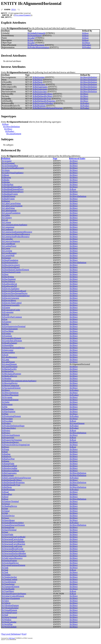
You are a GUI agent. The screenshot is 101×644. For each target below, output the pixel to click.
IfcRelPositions (39, 107)
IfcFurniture (7, 337)
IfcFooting (6, 335)
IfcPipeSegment (9, 413)
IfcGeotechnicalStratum (12, 342)
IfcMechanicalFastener (12, 375)
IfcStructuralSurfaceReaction (14, 557)
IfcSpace (6, 520)
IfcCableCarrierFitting (11, 205)
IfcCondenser (7, 231)
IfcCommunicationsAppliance (15, 226)
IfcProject (6, 432)
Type (55, 160)
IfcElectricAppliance (11, 290)
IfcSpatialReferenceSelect (13, 524)
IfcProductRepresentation (38, 49)
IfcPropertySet (8, 439)
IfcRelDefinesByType (42, 100)
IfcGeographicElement (11, 340)
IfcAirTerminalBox (10, 167)
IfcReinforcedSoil (9, 467)
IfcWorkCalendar (9, 624)
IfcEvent (5, 316)
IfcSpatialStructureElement (13, 527)
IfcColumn (6, 224)
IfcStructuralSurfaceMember (14, 555)
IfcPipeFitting (8, 411)
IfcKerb (5, 356)
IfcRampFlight (8, 465)
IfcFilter (5, 326)
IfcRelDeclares (39, 86)
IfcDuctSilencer (8, 283)
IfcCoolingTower (9, 248)
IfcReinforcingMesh (10, 472)
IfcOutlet (6, 404)
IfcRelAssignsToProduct (43, 105)
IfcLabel (31, 39)
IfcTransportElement (11, 588)
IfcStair (5, 534)
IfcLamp (5, 361)
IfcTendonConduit (10, 581)
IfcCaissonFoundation (11, 214)
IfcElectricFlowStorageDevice (15, 295)
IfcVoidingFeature (9, 614)
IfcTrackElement (9, 583)
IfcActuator (7, 162)
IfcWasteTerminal (9, 619)
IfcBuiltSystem (8, 200)
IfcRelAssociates (40, 93)
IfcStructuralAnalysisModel (14, 538)
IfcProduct (87, 47)
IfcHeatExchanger (9, 345)
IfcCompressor (8, 229)
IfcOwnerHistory (35, 37)
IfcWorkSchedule (9, 628)
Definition (6, 160)
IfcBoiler (6, 181)
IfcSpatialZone (8, 529)
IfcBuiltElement (9, 198)
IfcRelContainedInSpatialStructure (16, 479)
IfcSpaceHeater (8, 522)
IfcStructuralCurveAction (13, 541)
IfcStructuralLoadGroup (12, 548)
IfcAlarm (6, 172)
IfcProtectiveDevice (10, 444)
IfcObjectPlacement (36, 47)
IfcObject (86, 44)
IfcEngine (6, 309)
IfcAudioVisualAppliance (13, 174)
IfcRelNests (38, 81)
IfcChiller (6, 217)
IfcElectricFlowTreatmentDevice (16, 297)
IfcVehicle (6, 605)
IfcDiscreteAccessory (11, 266)
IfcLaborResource (9, 359)
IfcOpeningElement (10, 401)
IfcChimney (7, 219)
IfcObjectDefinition (89, 79)
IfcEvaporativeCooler (11, 311)
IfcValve (5, 602)
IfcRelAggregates (40, 88)
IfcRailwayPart (8, 460)
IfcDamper (6, 259)
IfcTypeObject (8, 593)
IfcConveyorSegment (11, 243)
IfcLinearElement (23, 16)
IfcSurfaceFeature (9, 562)
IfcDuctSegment (9, 281)
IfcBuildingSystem (10, 196)
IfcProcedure (7, 420)
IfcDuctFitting (8, 278)
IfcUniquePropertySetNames (14, 595)
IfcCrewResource (9, 255)
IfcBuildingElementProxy (13, 191)
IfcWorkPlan (7, 626)
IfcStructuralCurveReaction (13, 546)
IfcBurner (6, 203)
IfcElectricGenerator (10, 300)
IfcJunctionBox (8, 354)
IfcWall (5, 616)
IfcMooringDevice (10, 385)
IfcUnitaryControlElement (13, 598)
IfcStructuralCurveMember (13, 543)
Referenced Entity (77, 160)
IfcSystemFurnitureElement (14, 567)
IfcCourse (6, 250)
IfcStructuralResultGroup (13, 550)
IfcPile (5, 408)
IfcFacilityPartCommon (12, 319)
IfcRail (5, 453)
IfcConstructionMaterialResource (16, 236)
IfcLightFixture (8, 363)
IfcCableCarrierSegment (12, 207)
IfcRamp (6, 463)
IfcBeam (5, 177)
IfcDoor (5, 276)
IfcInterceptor (8, 352)
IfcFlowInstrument (10, 330)
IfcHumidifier (8, 347)
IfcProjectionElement (11, 437)
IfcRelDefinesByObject (43, 95)
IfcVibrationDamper (10, 607)
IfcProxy (6, 449)
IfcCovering (7, 252)
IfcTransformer (8, 586)
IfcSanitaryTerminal (10, 503)
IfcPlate (5, 415)
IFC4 (13, 10)
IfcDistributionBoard (11, 269)
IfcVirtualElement (9, 612)
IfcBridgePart (8, 186)
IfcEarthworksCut (9, 285)
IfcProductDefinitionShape (13, 427)
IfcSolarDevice (8, 517)
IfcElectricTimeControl (12, 304)
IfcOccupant (7, 399)
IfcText (31, 42)
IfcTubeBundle (8, 590)
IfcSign (5, 510)
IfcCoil (5, 222)
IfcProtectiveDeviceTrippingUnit (16, 446)
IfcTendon (6, 576)
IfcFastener (7, 323)
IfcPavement (7, 406)
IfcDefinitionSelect (10, 264)
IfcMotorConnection (11, 387)
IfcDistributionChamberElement (15, 271)
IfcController (7, 240)
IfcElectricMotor (9, 302)
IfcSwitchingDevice (10, 564)
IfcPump (5, 451)
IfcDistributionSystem (11, 274)
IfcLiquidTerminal (10, 368)
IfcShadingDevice (9, 508)
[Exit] (24, 636)
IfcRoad (5, 494)
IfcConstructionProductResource (16, 238)
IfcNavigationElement (11, 389)
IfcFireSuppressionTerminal (14, 328)
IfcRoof (5, 498)
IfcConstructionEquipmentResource (17, 233)
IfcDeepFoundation (10, 262)
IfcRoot (85, 35)
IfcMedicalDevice (9, 378)
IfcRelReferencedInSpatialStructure (48, 110)
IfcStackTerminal (9, 531)
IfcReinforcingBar (10, 470)
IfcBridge (6, 184)
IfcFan (5, 321)
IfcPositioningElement (11, 418)
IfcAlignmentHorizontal (20, 14)
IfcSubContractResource (12, 560)
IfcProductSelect (9, 430)
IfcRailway (7, 458)
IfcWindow (7, 621)
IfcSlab (5, 515)
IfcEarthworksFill (9, 288)
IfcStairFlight (7, 536)
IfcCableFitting (8, 210)
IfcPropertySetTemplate (12, 441)
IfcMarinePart (8, 373)
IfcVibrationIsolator (10, 609)
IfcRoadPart (7, 496)
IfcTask (5, 572)
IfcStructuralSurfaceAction (13, 553)
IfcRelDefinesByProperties (44, 103)
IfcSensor (6, 505)
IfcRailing (6, 456)
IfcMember (7, 380)
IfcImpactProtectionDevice (13, 349)
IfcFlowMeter (8, 333)
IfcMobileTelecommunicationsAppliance (19, 382)
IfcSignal (6, 512)
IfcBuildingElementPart (12, 188)
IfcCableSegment (9, 212)
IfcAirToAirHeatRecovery (13, 170)
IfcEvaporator (8, 314)
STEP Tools (12, 640)
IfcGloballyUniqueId (36, 35)
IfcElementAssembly (11, 307)
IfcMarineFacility (9, 371)
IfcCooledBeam (8, 245)
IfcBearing (6, 179)
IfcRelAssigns (39, 79)
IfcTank (5, 569)
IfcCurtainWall (8, 257)
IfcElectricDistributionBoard (14, 293)
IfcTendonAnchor (9, 579)
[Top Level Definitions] (11, 636)
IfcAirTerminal (8, 165)
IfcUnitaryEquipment (11, 600)
